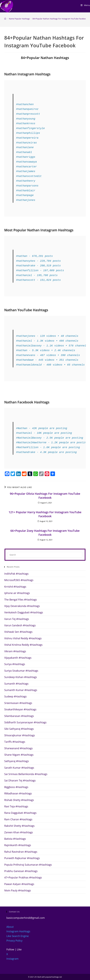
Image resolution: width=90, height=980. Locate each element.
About (10, 927)
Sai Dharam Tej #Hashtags (20, 780)
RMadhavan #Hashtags (18, 793)
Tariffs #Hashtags (15, 742)
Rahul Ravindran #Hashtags (21, 852)
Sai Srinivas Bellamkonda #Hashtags (26, 774)
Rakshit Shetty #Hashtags (19, 826)
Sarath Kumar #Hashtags (19, 768)
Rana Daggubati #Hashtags (20, 813)
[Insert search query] (45, 555)
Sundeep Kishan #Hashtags (21, 677)
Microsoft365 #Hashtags (19, 580)
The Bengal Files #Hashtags (21, 600)
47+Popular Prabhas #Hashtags (23, 877)
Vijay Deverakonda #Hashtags (22, 606)
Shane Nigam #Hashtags (19, 755)
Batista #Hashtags (15, 839)
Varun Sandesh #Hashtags (20, 625)
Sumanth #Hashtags (16, 684)
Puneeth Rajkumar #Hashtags (22, 858)
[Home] (5, 19)
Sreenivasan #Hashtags (18, 703)
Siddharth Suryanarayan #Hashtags (25, 722)
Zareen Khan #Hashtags (19, 832)
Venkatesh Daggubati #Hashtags (24, 612)
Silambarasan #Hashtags (19, 716)
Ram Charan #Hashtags (18, 819)
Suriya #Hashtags (15, 664)
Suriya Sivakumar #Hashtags (21, 671)
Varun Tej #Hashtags (17, 619)
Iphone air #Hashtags (17, 593)
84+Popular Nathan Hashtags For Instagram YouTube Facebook (60, 19)
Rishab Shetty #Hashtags (19, 800)
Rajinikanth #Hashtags (18, 845)
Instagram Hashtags (18, 931)
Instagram (12, 959)
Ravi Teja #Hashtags (16, 806)
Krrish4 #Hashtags (15, 587)
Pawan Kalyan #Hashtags (19, 884)
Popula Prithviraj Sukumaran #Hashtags (28, 865)
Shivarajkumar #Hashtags (20, 735)
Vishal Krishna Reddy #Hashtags (23, 645)
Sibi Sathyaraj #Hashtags (19, 729)
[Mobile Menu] (85, 5)
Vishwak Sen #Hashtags (18, 632)
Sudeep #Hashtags (15, 696)
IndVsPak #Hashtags (16, 574)
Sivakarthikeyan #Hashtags (20, 709)
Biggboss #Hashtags (16, 787)
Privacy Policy (14, 941)
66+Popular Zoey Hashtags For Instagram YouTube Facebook (45, 533)
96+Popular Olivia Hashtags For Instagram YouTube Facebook (45, 496)
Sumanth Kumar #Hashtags (21, 690)
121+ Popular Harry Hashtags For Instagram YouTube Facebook (45, 514)
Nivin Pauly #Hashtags (18, 890)
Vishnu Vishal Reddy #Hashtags (23, 638)
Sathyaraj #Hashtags (17, 761)
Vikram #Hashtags (15, 651)
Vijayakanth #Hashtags (18, 658)
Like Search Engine (18, 936)
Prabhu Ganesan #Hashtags (21, 871)
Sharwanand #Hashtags (18, 748)
